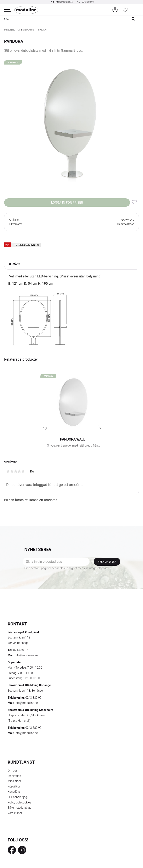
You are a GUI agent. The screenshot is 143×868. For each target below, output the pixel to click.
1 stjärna (8, 471)
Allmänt (14, 264)
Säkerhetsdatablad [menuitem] (19, 808)
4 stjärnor (19, 471)
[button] (8, 10)
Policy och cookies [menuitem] (19, 802)
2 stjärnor (12, 471)
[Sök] (134, 19)
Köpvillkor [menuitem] (14, 786)
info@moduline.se (26, 655)
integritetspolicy (99, 568)
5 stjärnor (23, 471)
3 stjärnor (16, 471)
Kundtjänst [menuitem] (15, 792)
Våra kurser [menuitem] (15, 813)
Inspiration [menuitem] (14, 776)
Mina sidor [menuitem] (14, 781)
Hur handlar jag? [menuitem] (18, 797)
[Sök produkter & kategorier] (63, 19)
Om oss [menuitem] (13, 770)
